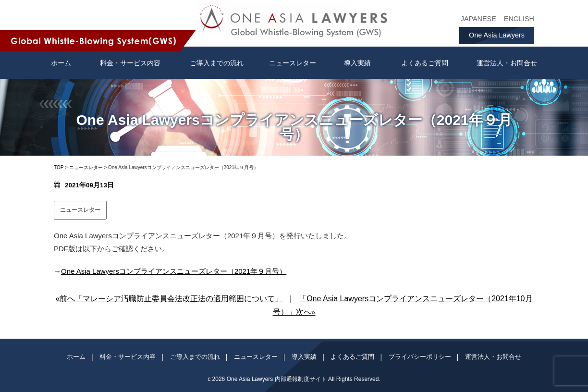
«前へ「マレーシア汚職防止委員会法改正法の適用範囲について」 (169, 299)
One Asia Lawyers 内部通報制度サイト (277, 379)
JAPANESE (478, 19)
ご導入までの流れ (217, 63)
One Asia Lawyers (497, 35)
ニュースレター (293, 63)
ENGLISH (519, 19)
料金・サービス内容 (130, 63)
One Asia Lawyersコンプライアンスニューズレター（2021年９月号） (174, 271)
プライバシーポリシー (420, 357)
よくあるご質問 (425, 63)
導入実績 (357, 63)
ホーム (76, 357)
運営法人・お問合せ (507, 63)
